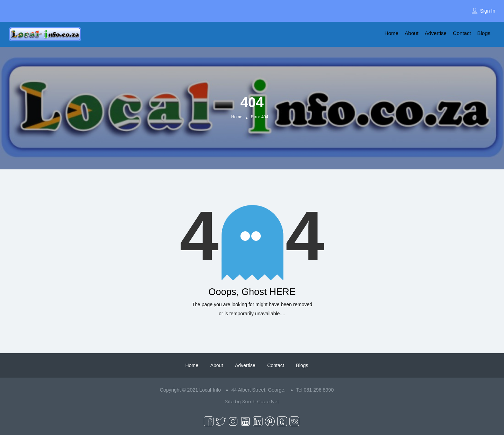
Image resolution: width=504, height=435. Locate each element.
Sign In (488, 11)
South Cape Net (261, 401)
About (411, 33)
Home (391, 33)
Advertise (436, 33)
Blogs (484, 33)
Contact (462, 33)
